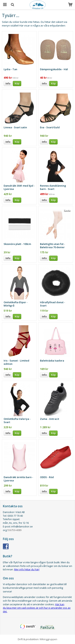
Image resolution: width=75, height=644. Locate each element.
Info (8, 83)
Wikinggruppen (48, 639)
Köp (17, 83)
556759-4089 (14, 530)
